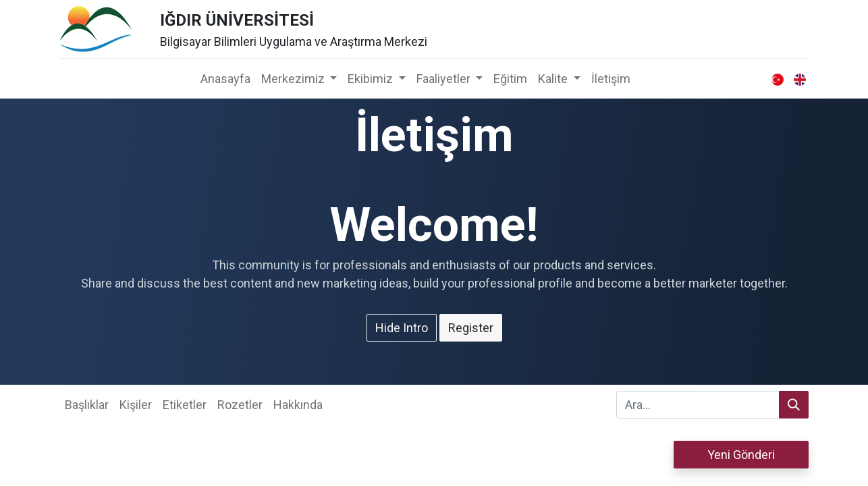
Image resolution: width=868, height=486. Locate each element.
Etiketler (185, 405)
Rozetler (240, 405)
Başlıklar (87, 405)
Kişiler (136, 405)
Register (471, 328)
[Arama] (794, 405)
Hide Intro (402, 328)
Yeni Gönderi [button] (741, 455)
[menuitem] (225, 79)
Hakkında (298, 405)
